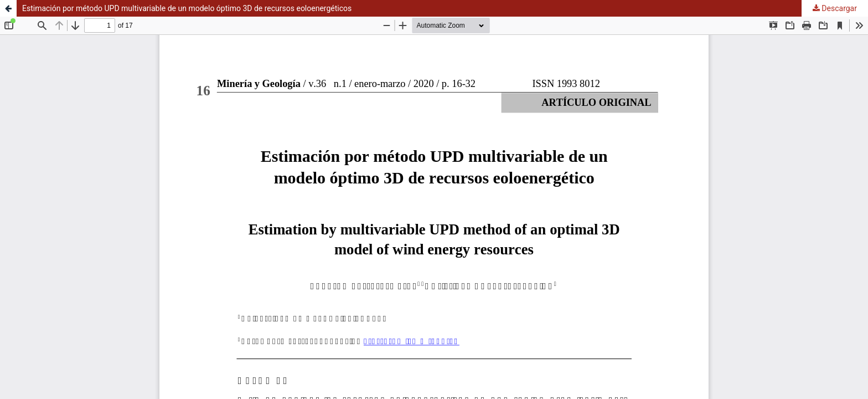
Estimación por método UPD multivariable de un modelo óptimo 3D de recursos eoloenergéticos (187, 8)
